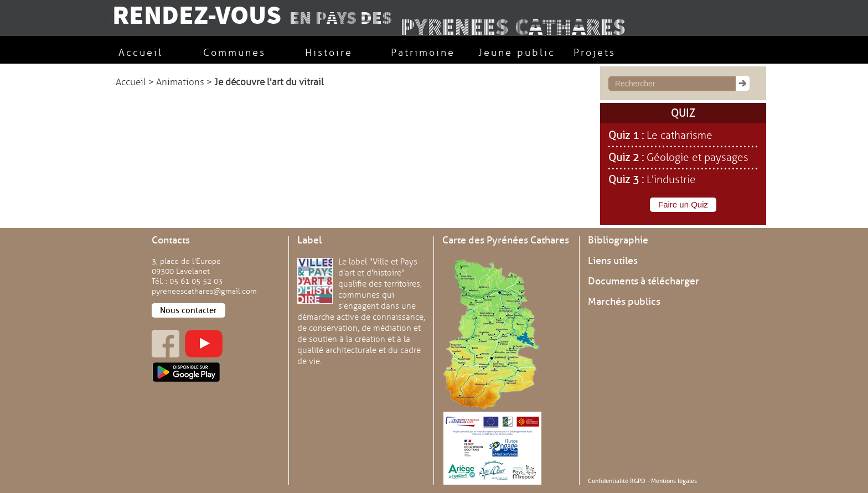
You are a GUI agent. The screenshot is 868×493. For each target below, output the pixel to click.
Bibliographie (618, 240)
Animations (180, 82)
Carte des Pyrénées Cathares (506, 240)
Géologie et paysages (697, 158)
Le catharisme (680, 136)
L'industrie (671, 180)
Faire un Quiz (683, 204)
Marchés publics (624, 302)
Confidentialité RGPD (617, 481)
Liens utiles (613, 261)
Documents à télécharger (644, 281)
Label (309, 240)
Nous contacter (188, 310)
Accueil (131, 82)
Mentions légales (674, 481)
